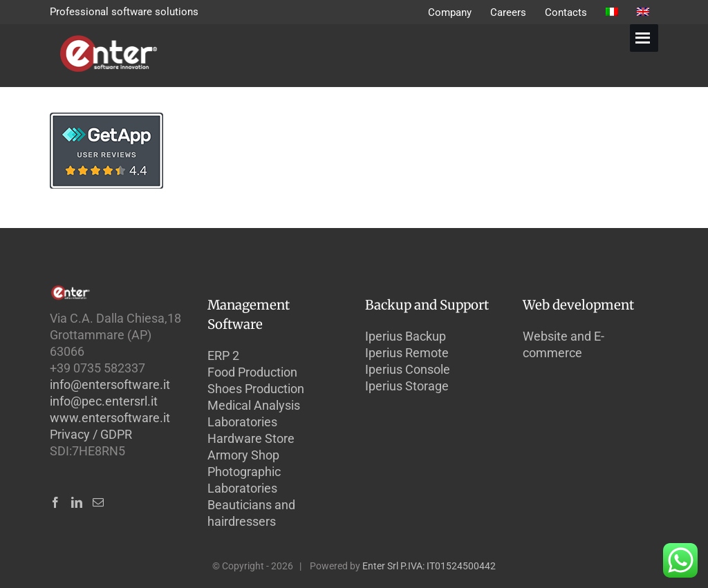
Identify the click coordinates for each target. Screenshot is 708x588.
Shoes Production (256, 389)
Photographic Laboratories (244, 480)
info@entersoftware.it (110, 385)
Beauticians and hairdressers (251, 513)
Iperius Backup (406, 336)
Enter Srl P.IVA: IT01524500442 (429, 566)
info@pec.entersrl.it (104, 401)
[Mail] (98, 502)
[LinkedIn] (77, 502)
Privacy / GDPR (91, 434)
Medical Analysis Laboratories (254, 414)
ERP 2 (223, 355)
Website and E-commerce (563, 344)
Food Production (252, 372)
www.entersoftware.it (110, 418)
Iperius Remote (407, 353)
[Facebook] (55, 502)
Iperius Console (408, 369)
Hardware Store (251, 438)
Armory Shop (243, 455)
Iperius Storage (407, 386)
